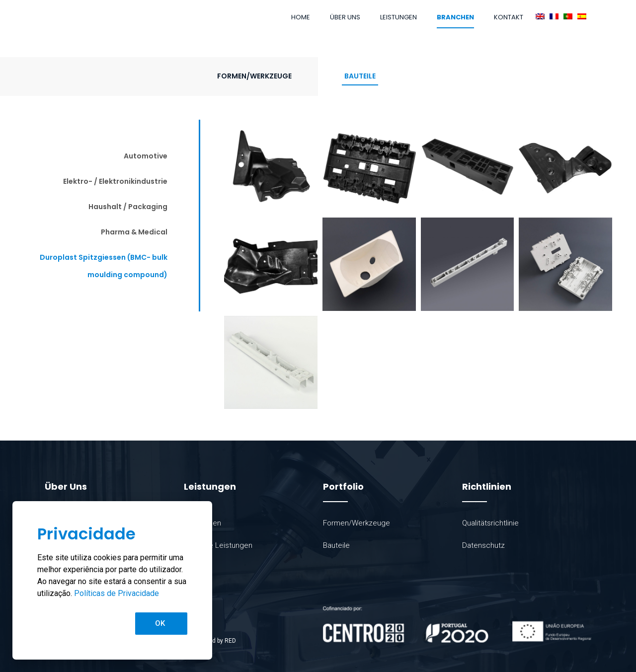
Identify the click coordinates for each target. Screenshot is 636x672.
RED (230, 641)
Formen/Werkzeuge (254, 76)
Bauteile (360, 76)
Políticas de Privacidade (117, 593)
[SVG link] (457, 625)
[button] (161, 624)
